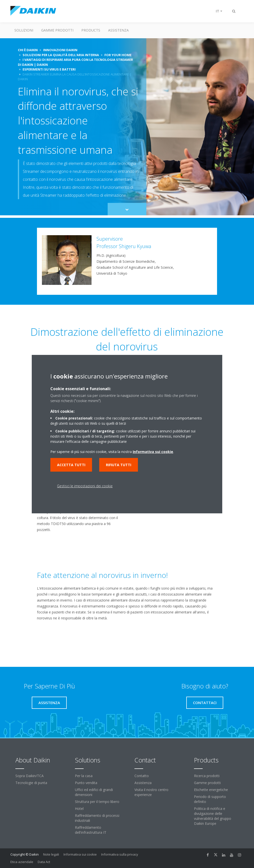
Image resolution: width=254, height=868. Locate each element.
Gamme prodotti (57, 30)
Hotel (79, 809)
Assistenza (118, 30)
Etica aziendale (22, 862)
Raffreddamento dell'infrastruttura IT (91, 830)
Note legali (51, 854)
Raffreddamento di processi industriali (97, 818)
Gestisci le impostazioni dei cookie (85, 486)
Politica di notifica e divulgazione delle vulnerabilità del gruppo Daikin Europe (213, 816)
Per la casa (84, 776)
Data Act (44, 862)
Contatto (142, 776)
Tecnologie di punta (31, 783)
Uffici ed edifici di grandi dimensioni (94, 792)
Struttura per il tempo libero (97, 802)
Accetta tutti (71, 465)
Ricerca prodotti (207, 776)
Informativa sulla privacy (120, 854)
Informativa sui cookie (80, 854)
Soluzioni (24, 30)
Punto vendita (86, 783)
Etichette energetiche (211, 790)
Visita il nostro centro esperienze (151, 792)
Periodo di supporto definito (210, 799)
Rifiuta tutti (119, 465)
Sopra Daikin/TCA (30, 776)
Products (91, 30)
